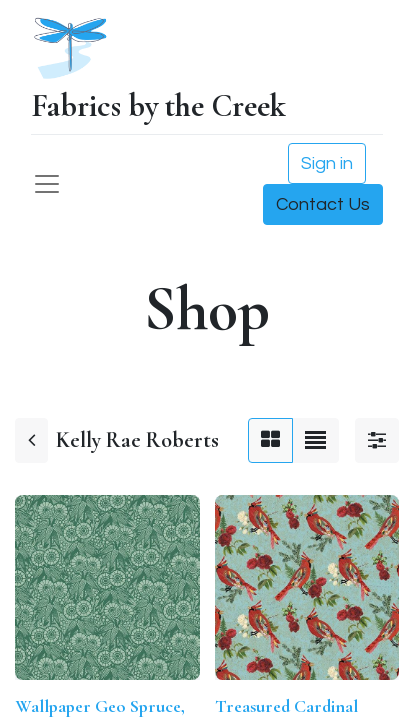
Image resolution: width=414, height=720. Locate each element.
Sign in (327, 163)
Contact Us (323, 204)
